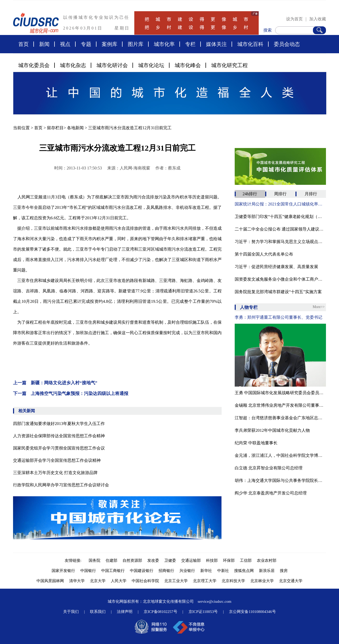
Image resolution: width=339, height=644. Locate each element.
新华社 (206, 571)
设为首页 (294, 19)
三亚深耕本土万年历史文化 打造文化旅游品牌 (55, 473)
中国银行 (88, 571)
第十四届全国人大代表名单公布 (264, 254)
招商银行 (166, 571)
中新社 (223, 571)
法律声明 (125, 612)
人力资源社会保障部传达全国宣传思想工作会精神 (59, 436)
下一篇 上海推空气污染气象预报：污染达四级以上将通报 (71, 394)
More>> (319, 307)
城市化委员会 (34, 65)
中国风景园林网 (50, 581)
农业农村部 (267, 560)
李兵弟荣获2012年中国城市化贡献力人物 (272, 430)
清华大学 (77, 581)
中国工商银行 (113, 571)
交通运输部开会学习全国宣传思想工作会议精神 (57, 460)
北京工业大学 (176, 581)
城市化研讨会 (112, 65)
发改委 (153, 560)
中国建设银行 (142, 571)
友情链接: (74, 560)
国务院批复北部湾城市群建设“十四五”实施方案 (278, 292)
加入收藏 (318, 19)
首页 (23, 44)
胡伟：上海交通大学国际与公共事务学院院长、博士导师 (280, 480)
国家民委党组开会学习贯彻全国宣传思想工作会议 (59, 448)
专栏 (190, 44)
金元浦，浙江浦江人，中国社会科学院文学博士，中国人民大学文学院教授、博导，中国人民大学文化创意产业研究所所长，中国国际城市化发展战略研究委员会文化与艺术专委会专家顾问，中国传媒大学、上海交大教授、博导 (280, 455)
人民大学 (119, 581)
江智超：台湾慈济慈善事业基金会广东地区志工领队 (280, 418)
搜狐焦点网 (244, 571)
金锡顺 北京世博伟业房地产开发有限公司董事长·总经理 (280, 405)
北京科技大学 (233, 581)
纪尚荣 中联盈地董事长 (256, 443)
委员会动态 (287, 44)
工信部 (246, 560)
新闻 (44, 44)
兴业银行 (187, 571)
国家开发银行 (63, 571)
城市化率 (164, 44)
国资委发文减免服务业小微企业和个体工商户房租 (280, 279)
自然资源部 (132, 560)
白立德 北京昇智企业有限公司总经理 (269, 468)
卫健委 (170, 560)
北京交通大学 (291, 581)
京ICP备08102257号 (160, 612)
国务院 (95, 560)
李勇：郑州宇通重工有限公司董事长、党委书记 (279, 317)
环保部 (229, 560)
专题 (86, 44)
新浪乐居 (267, 571)
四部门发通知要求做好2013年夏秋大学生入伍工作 (59, 424)
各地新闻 (75, 128)
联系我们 (98, 612)
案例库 (110, 44)
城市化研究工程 (229, 65)
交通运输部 (191, 560)
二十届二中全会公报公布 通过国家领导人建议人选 (280, 229)
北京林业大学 (262, 581)
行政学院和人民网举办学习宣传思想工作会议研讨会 (61, 485)
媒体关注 (216, 44)
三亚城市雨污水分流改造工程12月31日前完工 (130, 128)
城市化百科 (250, 44)
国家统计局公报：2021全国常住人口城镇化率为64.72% (280, 204)
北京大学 (98, 581)
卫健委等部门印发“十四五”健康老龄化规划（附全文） (280, 217)
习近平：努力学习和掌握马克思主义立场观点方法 (280, 242)
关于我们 (71, 612)
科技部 (212, 560)
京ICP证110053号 (203, 612)
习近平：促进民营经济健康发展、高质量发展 (276, 267)
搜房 (284, 571)
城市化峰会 (188, 65)
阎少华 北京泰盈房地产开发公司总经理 (271, 493)
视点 (65, 44)
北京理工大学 (205, 581)
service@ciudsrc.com (214, 601)
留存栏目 (55, 128)
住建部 (111, 560)
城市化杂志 (73, 65)
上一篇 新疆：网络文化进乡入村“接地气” (55, 383)
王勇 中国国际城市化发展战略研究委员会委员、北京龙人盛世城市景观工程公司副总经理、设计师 (280, 393)
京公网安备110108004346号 (252, 612)
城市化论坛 (151, 65)
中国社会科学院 (145, 581)
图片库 (136, 44)
